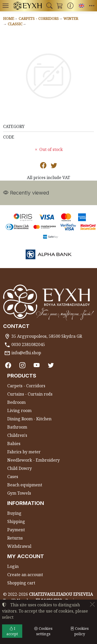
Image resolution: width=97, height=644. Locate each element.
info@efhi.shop (26, 353)
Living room (19, 410)
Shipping (16, 521)
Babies (14, 444)
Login (13, 566)
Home (9, 18)
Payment (16, 530)
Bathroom (17, 427)
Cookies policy (80, 631)
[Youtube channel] (37, 365)
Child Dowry (20, 468)
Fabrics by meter (24, 452)
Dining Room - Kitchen (29, 419)
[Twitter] (51, 365)
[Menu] (5, 6)
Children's (17, 435)
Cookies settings (43, 631)
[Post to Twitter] (54, 166)
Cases (13, 477)
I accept (12, 631)
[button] (49, 6)
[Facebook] (8, 365)
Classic (15, 24)
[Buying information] (70, 6)
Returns (15, 538)
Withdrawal (19, 546)
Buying (14, 513)
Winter (71, 18)
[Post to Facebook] (43, 166)
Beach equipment (25, 485)
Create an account (25, 575)
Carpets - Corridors (39, 18)
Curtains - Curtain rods (30, 394)
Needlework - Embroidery (33, 460)
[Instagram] (22, 365)
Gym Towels (19, 493)
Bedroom (16, 402)
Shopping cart (21, 583)
